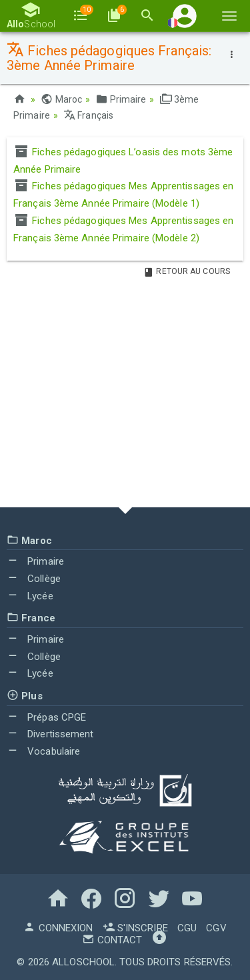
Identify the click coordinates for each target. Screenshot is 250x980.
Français (88, 115)
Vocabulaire (43, 751)
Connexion (58, 928)
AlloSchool (83, 962)
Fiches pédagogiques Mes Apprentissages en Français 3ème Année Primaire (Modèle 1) (123, 195)
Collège (34, 579)
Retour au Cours (187, 271)
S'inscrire (135, 928)
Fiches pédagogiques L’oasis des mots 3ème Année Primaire (123, 161)
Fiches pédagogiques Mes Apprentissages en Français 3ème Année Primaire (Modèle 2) (123, 229)
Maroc (61, 99)
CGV (216, 928)
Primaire (121, 99)
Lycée (30, 596)
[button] (185, 16)
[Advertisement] (125, 395)
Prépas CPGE (46, 717)
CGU (187, 928)
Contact (112, 940)
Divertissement (50, 734)
